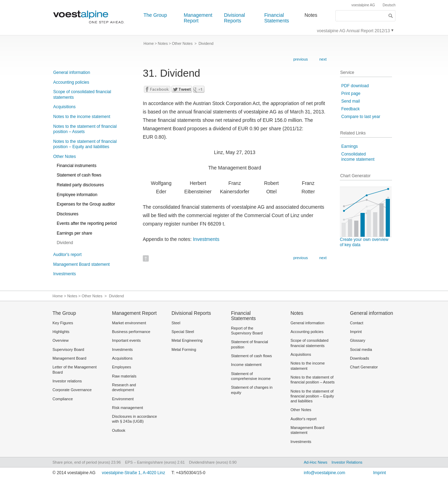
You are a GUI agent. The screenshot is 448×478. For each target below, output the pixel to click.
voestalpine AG (363, 5)
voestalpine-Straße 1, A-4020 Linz (134, 473)
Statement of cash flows (79, 175)
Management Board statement (81, 264)
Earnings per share (74, 233)
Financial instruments (76, 166)
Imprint (380, 473)
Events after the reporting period (87, 223)
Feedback (351, 109)
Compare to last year (361, 117)
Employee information (77, 195)
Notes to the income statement (82, 117)
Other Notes (65, 157)
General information (72, 72)
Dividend (65, 243)
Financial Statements (277, 18)
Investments (65, 274)
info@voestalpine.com (324, 473)
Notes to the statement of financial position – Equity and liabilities (85, 144)
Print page (351, 93)
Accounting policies (71, 82)
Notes (311, 15)
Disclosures (68, 214)
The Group (155, 15)
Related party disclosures (80, 185)
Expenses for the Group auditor (86, 204)
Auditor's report (67, 255)
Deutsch (389, 5)
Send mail (351, 101)
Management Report (198, 18)
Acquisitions (64, 107)
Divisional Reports (234, 18)
